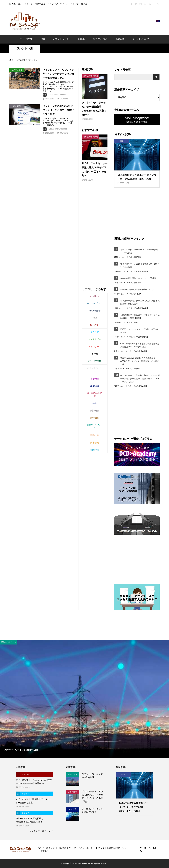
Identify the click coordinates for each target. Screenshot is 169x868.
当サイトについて (141, 39)
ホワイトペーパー (62, 39)
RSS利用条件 (64, 848)
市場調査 (137, 369)
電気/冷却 (95, 450)
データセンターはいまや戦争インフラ (137, 289)
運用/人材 (95, 435)
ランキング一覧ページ (40, 831)
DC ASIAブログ (95, 303)
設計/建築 (95, 411)
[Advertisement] (98, 21)
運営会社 (45, 851)
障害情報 (138, 257)
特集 (43, 39)
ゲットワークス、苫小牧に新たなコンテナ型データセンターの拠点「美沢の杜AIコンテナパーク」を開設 (140, 379)
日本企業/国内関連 (141, 271)
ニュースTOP (26, 39)
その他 (95, 354)
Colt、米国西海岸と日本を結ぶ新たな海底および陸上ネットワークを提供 (140, 345)
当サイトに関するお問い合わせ (113, 848)
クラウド (95, 332)
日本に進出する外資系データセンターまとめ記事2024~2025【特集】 (140, 317)
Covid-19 (95, 296)
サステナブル (95, 339)
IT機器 (95, 318)
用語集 (81, 39)
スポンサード (95, 347)
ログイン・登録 (100, 39)
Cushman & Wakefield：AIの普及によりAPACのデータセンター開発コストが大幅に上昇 (140, 361)
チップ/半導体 (95, 361)
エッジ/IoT (95, 325)
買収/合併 (95, 418)
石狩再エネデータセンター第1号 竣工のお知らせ (140, 331)
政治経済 (138, 294)
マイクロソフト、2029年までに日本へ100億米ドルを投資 (140, 266)
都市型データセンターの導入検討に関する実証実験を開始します (140, 302)
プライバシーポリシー (84, 848)
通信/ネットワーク (95, 426)
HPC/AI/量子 (95, 311)
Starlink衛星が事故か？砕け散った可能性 (138, 278)
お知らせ (120, 39)
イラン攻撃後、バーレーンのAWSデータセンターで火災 (139, 251)
